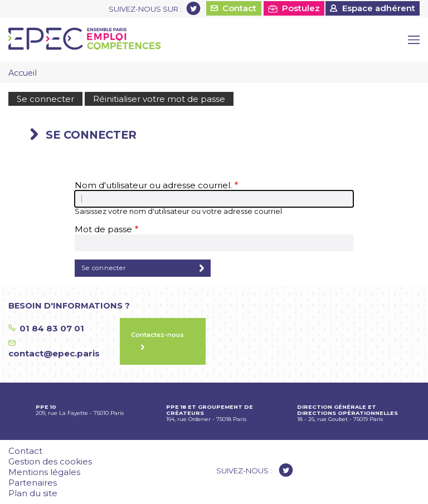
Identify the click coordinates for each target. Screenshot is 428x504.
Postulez (301, 8)
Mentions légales (44, 472)
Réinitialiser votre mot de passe (159, 99)
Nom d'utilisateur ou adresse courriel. (153, 185)
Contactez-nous (157, 335)
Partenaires (33, 483)
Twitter (193, 8)
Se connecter (45, 99)
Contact (239, 8)
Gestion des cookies (50, 461)
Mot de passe (103, 229)
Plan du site (33, 493)
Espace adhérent (379, 8)
